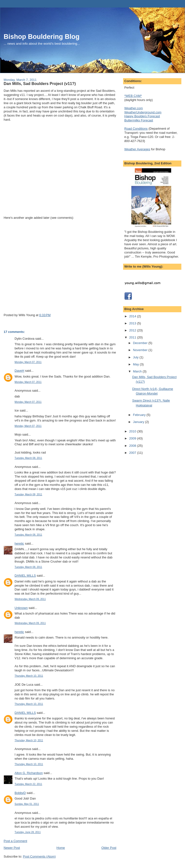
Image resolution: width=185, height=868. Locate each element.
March (138, 371)
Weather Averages (137, 149)
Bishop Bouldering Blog (42, 37)
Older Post (109, 848)
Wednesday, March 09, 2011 (30, 599)
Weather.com (134, 108)
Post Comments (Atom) (39, 856)
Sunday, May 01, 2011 (27, 804)
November (141, 350)
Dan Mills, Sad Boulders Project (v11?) (40, 84)
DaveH (19, 371)
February (140, 415)
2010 (133, 431)
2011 (133, 337)
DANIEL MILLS (25, 576)
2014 (133, 316)
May (136, 364)
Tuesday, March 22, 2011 (28, 784)
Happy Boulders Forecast (142, 116)
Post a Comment (15, 841)
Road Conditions (136, 129)
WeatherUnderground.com (143, 112)
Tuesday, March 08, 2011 (28, 458)
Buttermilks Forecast (139, 120)
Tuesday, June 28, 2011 (28, 832)
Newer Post (12, 848)
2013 (133, 323)
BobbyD (20, 793)
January (139, 422)
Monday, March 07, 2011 (28, 362)
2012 (133, 330)
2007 (133, 453)
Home (61, 848)
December (141, 343)
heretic (19, 544)
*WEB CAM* (133, 96)
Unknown (21, 608)
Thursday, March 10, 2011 (29, 676)
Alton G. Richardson (29, 773)
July (136, 357)
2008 (133, 446)
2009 (133, 438)
